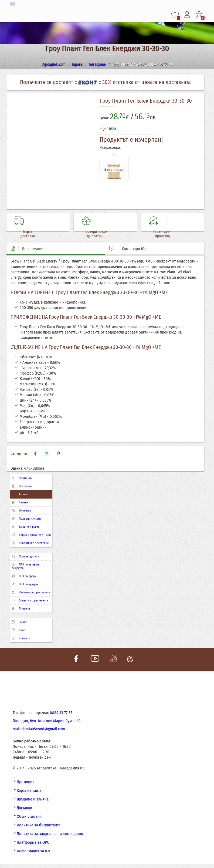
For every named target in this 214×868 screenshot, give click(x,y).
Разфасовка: (110, 147)
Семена (20, 502)
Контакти (21, 638)
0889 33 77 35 (61, 713)
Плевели (21, 609)
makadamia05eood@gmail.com (39, 729)
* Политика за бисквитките (37, 825)
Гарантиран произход (161, 234)
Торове (20, 494)
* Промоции (24, 782)
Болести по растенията (30, 600)
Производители (25, 556)
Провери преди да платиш (94, 234)
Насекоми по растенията (31, 592)
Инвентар (21, 511)
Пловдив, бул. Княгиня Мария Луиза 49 (47, 721)
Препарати (22, 486)
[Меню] (107, 3)
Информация (27, 249)
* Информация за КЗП (33, 851)
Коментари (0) (127, 249)
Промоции (22, 478)
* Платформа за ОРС (32, 842)
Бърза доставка (26, 234)
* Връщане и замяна (31, 799)
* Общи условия (28, 816)
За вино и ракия (26, 527)
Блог (18, 630)
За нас (19, 622)
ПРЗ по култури (25, 584)
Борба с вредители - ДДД (31, 535)
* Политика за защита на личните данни (49, 834)
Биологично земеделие (30, 543)
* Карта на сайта (28, 790)
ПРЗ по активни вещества (25, 566)
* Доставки (23, 808)
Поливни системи (27, 519)
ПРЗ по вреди (24, 576)
